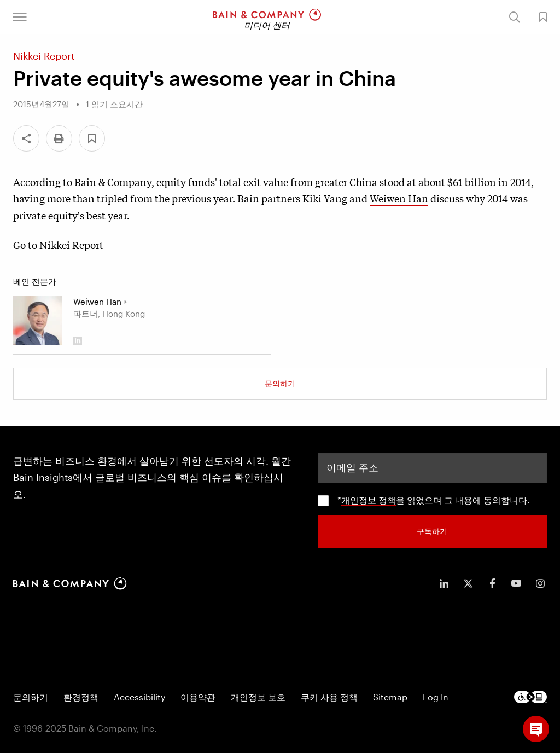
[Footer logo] (530, 697)
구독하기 (432, 531)
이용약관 (198, 697)
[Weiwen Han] (38, 321)
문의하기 (280, 383)
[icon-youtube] (516, 583)
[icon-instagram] (540, 583)
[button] (20, 17)
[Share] (26, 138)
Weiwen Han (399, 198)
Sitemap (390, 697)
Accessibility (139, 697)
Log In (436, 697)
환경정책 (81, 697)
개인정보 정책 (369, 500)
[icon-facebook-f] (492, 583)
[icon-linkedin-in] (444, 583)
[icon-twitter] (468, 583)
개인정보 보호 (258, 697)
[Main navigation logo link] (267, 17)
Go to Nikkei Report (58, 245)
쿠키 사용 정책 (329, 697)
